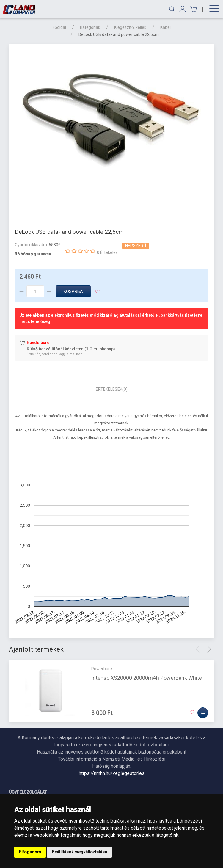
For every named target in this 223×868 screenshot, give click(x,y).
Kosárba (73, 291)
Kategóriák (90, 27)
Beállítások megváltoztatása (79, 852)
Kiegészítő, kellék (130, 27)
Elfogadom (30, 852)
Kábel (165, 27)
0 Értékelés (107, 252)
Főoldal (59, 27)
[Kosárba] (203, 713)
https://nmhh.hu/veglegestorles (112, 773)
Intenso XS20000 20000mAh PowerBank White (147, 678)
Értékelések (112, 389)
